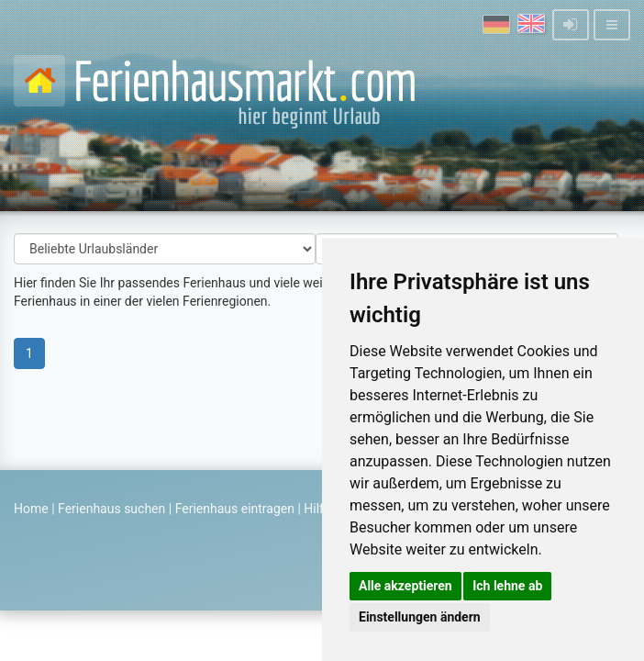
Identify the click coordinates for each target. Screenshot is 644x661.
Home (31, 509)
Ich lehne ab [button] (507, 586)
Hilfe (317, 509)
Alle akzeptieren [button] (405, 586)
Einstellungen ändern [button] (420, 617)
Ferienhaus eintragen (235, 509)
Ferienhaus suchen (111, 509)
